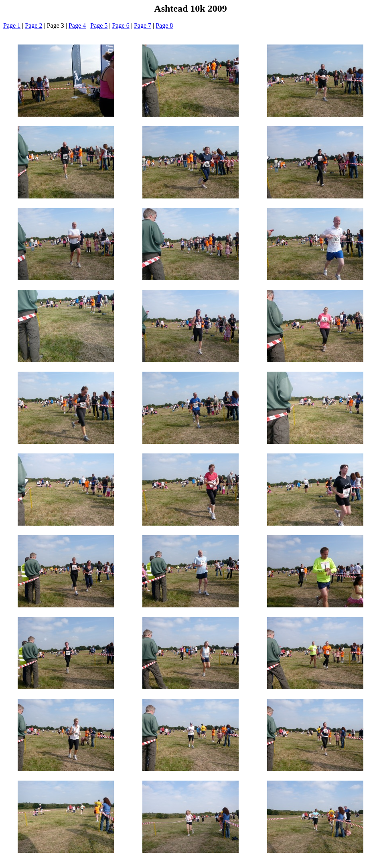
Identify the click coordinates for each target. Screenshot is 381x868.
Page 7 (143, 25)
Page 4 (77, 25)
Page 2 (33, 25)
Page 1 (12, 25)
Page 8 (164, 25)
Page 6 (121, 25)
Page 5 (99, 25)
